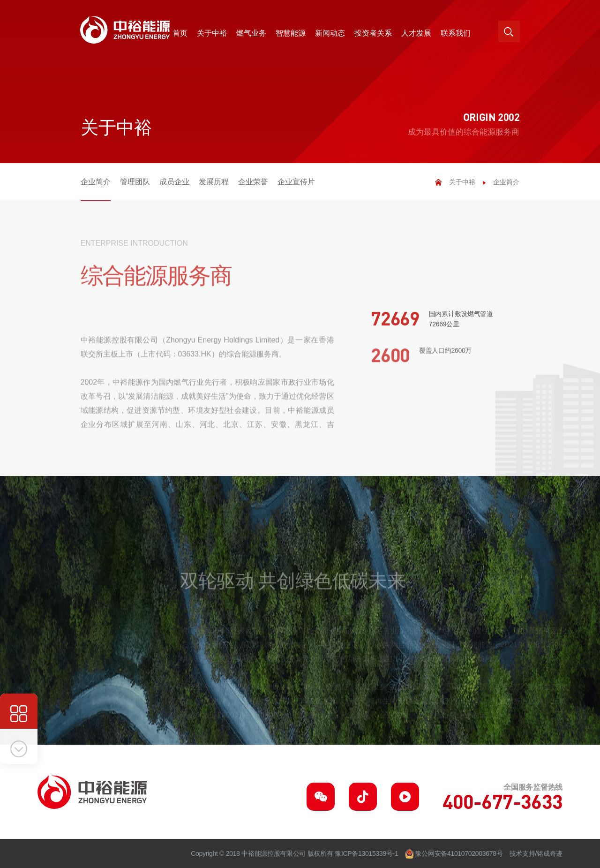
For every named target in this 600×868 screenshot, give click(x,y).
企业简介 (96, 182)
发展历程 (214, 182)
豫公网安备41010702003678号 (459, 853)
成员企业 (174, 182)
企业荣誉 (253, 182)
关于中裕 (462, 182)
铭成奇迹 (550, 853)
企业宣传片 (296, 182)
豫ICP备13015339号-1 (366, 853)
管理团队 (135, 182)
